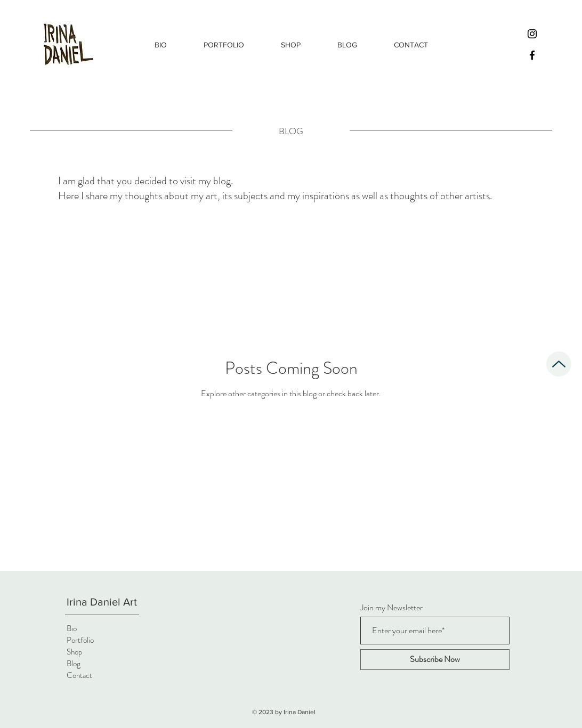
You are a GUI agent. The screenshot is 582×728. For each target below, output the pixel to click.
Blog (74, 664)
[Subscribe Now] (435, 660)
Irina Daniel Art (102, 602)
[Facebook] (532, 55)
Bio (72, 628)
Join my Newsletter (391, 608)
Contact (79, 675)
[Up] (559, 364)
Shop (74, 652)
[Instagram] (532, 34)
